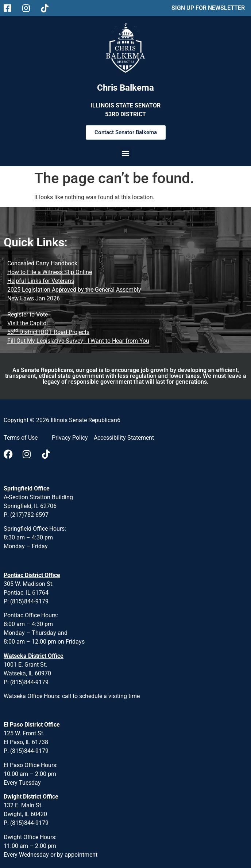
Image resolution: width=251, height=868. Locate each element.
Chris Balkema (125, 88)
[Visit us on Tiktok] (49, 454)
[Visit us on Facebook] (10, 454)
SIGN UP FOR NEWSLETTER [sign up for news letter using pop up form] (208, 8)
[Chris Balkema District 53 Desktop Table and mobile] (125, 47)
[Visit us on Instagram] (29, 454)
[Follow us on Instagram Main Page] (29, 8)
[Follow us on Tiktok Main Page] (47, 8)
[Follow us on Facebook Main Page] (10, 8)
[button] (125, 155)
